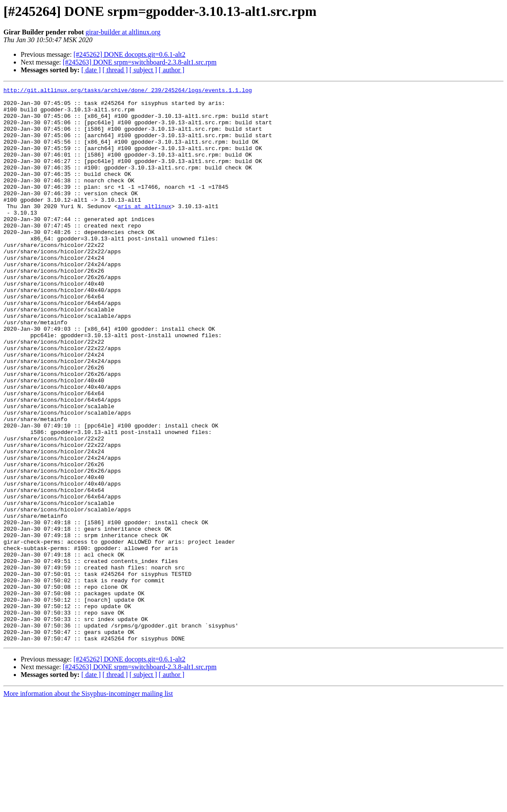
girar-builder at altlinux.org (123, 32)
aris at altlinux (144, 231)
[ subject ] (143, 70)
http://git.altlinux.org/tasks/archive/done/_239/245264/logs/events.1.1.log (128, 91)
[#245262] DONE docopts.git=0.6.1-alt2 (130, 54)
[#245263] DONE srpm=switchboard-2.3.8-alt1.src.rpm (140, 62)
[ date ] (91, 70)
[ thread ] (115, 70)
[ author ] (172, 70)
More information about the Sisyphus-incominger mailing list (88, 804)
